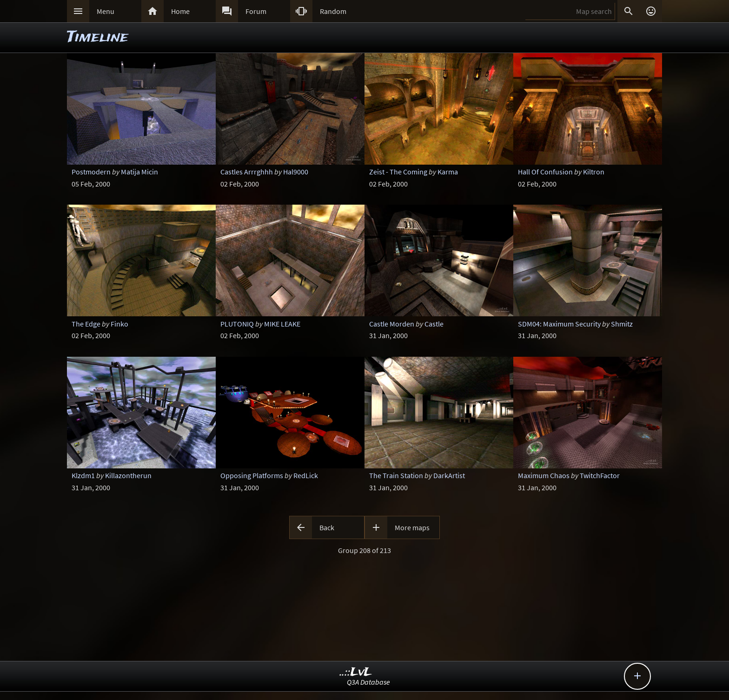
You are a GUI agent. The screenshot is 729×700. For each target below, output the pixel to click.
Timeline (98, 37)
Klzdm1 (83, 475)
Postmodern (91, 172)
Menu (106, 11)
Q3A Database (368, 682)
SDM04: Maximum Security (559, 324)
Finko (119, 324)
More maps (412, 527)
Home (180, 11)
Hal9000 (296, 172)
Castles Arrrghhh (247, 172)
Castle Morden (392, 324)
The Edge (86, 324)
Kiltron (594, 172)
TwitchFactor (600, 475)
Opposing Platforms (252, 475)
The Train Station (396, 475)
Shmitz (622, 324)
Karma (448, 172)
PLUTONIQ (237, 324)
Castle (434, 324)
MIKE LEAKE (282, 324)
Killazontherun (128, 475)
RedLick (306, 475)
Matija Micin (139, 172)
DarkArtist (449, 475)
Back (327, 527)
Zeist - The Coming (398, 172)
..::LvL (356, 672)
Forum (256, 11)
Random (333, 11)
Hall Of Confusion (545, 172)
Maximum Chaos (544, 475)
